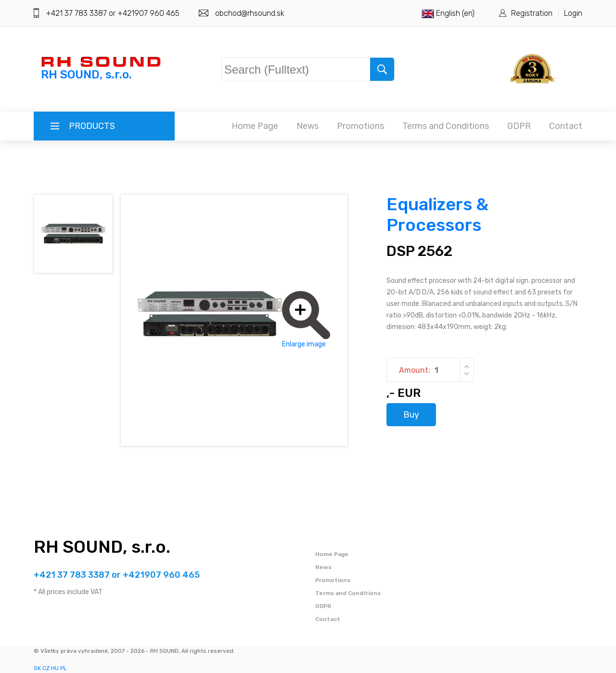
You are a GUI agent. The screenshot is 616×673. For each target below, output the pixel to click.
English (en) (448, 13)
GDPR (519, 126)
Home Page (255, 126)
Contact (566, 126)
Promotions (360, 126)
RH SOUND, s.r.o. (102, 547)
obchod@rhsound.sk (250, 13)
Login (573, 13)
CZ (46, 668)
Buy (411, 415)
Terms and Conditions (446, 126)
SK (37, 668)
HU (55, 668)
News (308, 126)
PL (64, 668)
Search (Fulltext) (272, 67)
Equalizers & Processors (437, 215)
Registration (532, 13)
